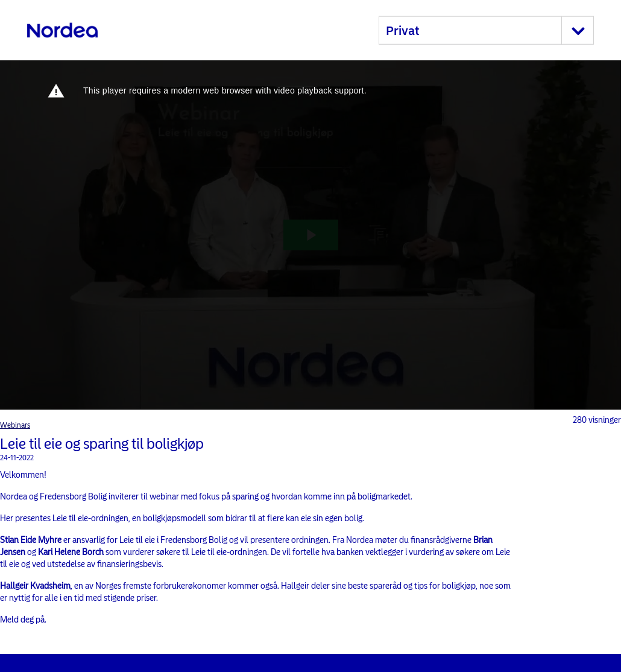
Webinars (15, 425)
